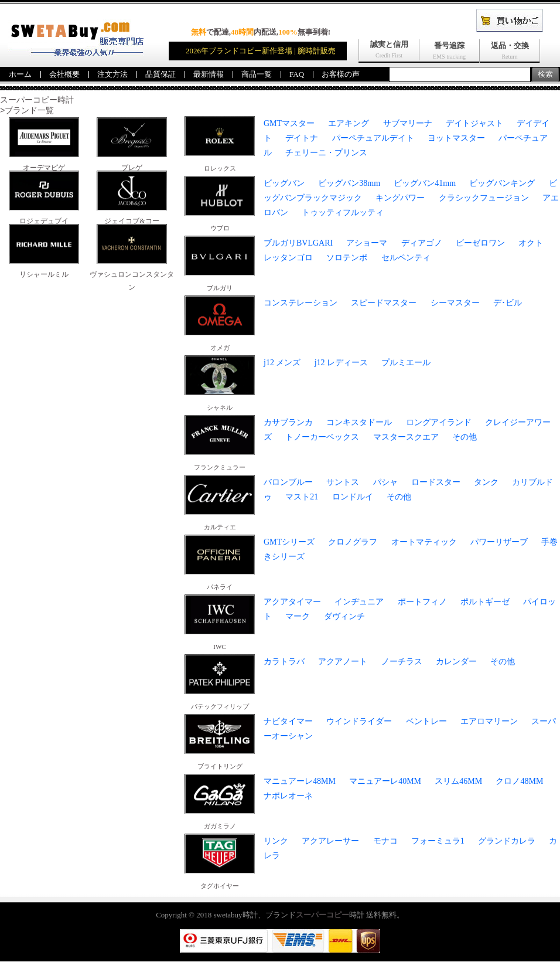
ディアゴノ (422, 244)
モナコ (385, 842)
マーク (298, 617)
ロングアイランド (439, 423)
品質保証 (161, 74)
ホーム (20, 74)
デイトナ (302, 139)
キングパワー (400, 198)
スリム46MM (458, 782)
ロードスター (436, 483)
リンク (276, 842)
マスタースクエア (406, 438)
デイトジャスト (474, 124)
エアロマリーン (489, 722)
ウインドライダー (359, 722)
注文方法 (112, 74)
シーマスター (455, 303)
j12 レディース (341, 363)
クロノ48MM (519, 782)
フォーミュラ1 (438, 842)
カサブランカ (288, 423)
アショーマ (367, 244)
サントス (343, 483)
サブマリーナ (408, 124)
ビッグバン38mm (349, 184)
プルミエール (406, 363)
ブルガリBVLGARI (298, 244)
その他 (465, 438)
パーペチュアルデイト (373, 139)
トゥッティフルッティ (343, 213)
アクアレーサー (330, 842)
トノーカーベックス (322, 438)
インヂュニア (359, 602)
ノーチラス (402, 662)
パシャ (385, 483)
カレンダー (456, 662)
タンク (486, 483)
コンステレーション (301, 303)
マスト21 (302, 497)
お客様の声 (341, 74)
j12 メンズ (282, 363)
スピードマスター (384, 303)
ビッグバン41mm (425, 184)
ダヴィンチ (344, 617)
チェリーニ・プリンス (326, 153)
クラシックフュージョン (484, 198)
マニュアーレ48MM (300, 782)
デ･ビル (508, 303)
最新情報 (209, 74)
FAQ (297, 74)
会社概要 (64, 74)
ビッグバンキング (502, 184)
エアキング (349, 124)
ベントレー (426, 722)
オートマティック (424, 543)
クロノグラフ (353, 543)
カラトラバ (284, 662)
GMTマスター (289, 124)
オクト (531, 244)
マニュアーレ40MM (385, 782)
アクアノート (343, 662)
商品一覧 (257, 74)
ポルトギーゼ (485, 602)
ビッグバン (284, 184)
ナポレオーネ (288, 796)
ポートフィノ (422, 602)
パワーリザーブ (499, 543)
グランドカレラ (507, 842)
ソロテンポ (347, 258)
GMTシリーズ (289, 543)
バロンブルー (288, 483)
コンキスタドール (359, 423)
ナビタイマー (288, 722)
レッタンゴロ (288, 258)
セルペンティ (406, 258)
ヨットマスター (456, 139)
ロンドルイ (353, 497)
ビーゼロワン (480, 244)
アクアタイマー (292, 602)
